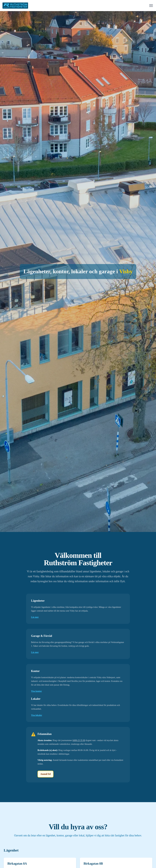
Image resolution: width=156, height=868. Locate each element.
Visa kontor (36, 691)
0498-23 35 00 (79, 740)
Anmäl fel (45, 774)
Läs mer (35, 617)
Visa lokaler (37, 715)
